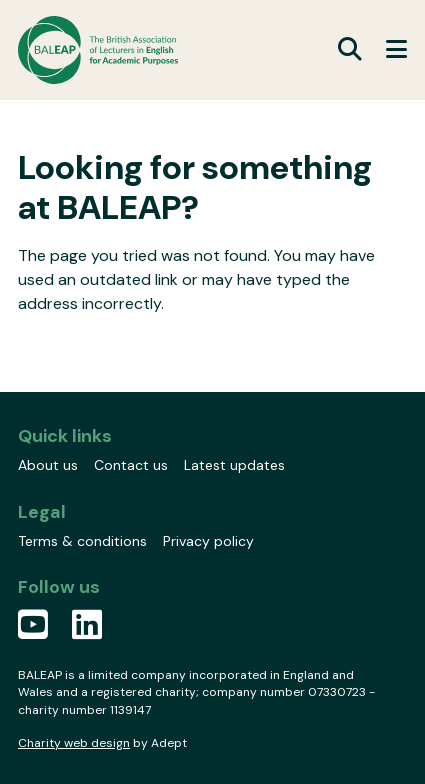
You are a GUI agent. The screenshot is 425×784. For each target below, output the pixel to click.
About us (48, 465)
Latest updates (234, 465)
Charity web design (74, 743)
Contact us (131, 465)
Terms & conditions (82, 541)
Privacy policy (208, 541)
